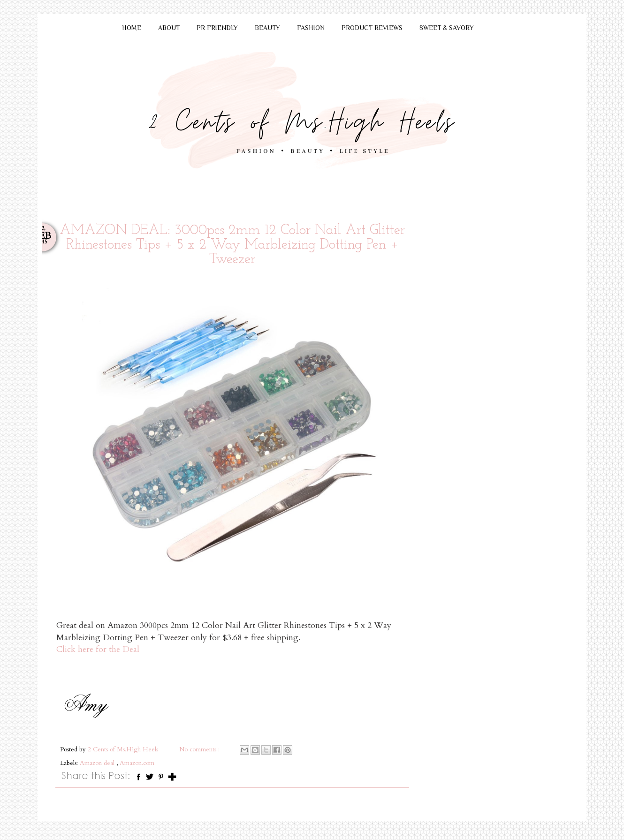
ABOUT (169, 28)
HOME (132, 28)
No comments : (200, 749)
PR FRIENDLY (217, 28)
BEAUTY (267, 28)
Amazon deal (98, 763)
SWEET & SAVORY (447, 28)
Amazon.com (137, 763)
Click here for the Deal (98, 649)
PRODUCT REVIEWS (372, 28)
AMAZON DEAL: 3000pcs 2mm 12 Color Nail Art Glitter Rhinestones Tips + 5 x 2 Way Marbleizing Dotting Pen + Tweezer (232, 245)
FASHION (311, 28)
